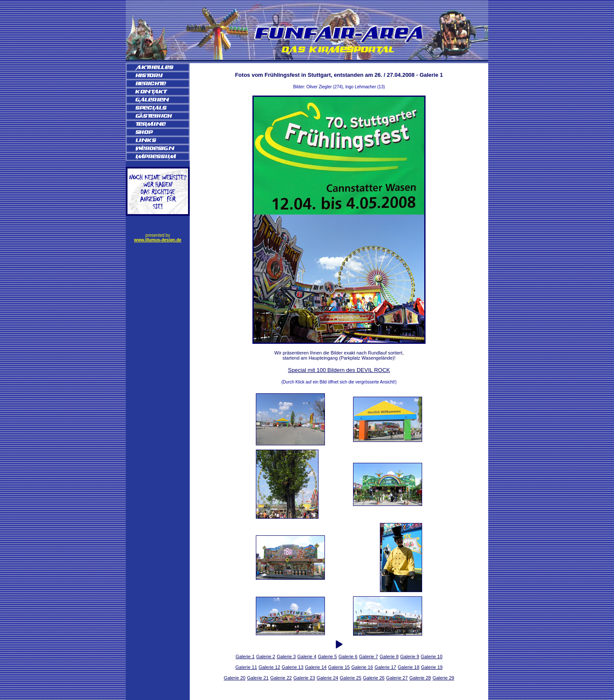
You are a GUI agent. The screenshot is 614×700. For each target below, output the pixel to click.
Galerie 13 (293, 667)
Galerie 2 (266, 656)
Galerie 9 (410, 656)
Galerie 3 (286, 656)
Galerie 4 (307, 656)
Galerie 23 (304, 678)
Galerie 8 (389, 656)
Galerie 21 (258, 678)
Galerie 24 (327, 678)
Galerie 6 (348, 656)
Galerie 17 (385, 667)
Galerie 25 (351, 678)
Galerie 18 (409, 667)
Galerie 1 (245, 656)
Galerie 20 (235, 678)
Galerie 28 (420, 678)
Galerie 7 (369, 656)
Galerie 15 (339, 667)
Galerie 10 (432, 656)
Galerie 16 (362, 667)
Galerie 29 (443, 678)
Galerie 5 (327, 656)
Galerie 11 (246, 667)
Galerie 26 (374, 678)
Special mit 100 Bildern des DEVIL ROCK (339, 370)
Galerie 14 (316, 667)
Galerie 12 (269, 667)
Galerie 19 (432, 667)
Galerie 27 (397, 678)
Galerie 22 (281, 678)
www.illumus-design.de (158, 240)
